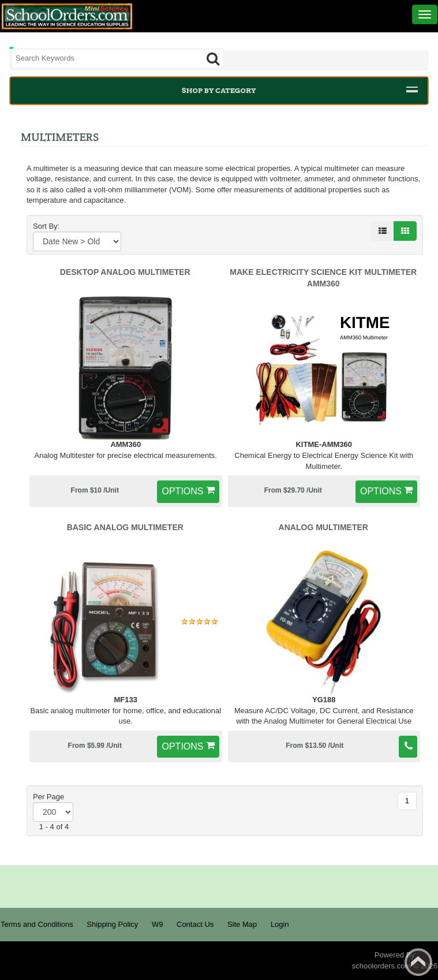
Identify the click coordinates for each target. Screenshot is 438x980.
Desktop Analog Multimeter (125, 272)
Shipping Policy (112, 924)
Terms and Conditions (37, 924)
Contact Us (195, 924)
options (182, 491)
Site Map (242, 924)
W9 (158, 924)
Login (280, 924)
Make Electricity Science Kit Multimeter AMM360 (323, 278)
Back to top (418, 962)
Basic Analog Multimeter (125, 527)
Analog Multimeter (323, 527)
